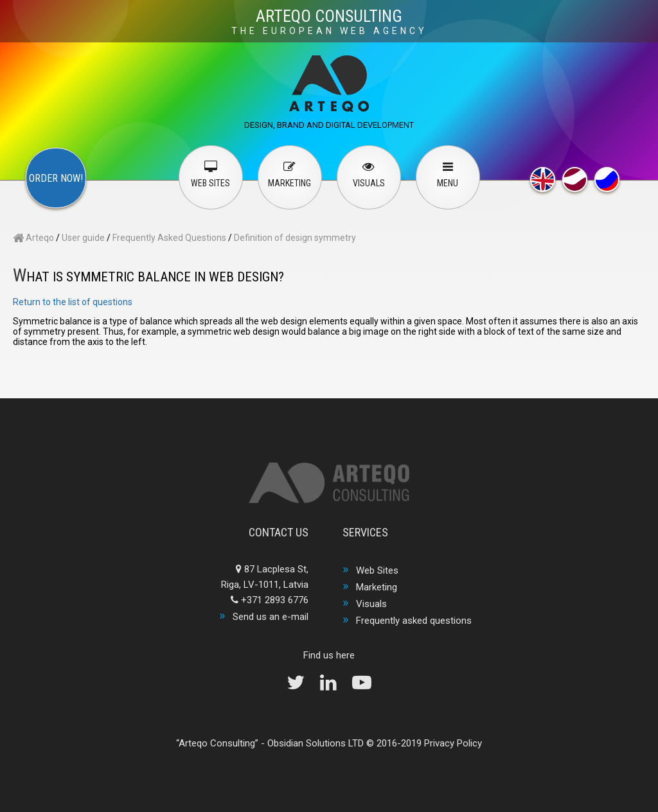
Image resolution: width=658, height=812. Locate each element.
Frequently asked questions (414, 621)
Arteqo (33, 238)
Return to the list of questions (73, 302)
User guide (83, 238)
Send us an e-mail (271, 617)
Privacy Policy (453, 743)
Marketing (377, 587)
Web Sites (377, 570)
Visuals (371, 604)
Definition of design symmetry (295, 238)
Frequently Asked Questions (169, 238)
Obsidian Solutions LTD (316, 743)
